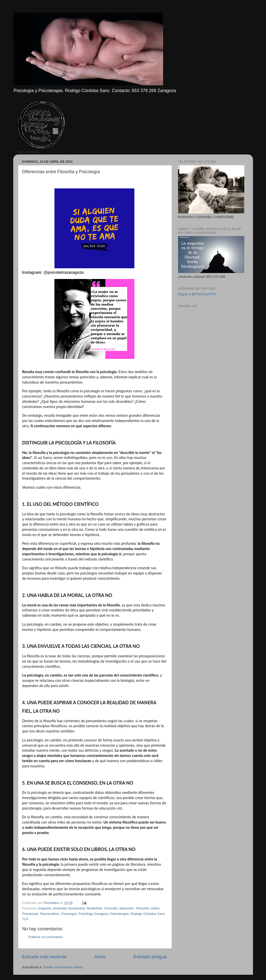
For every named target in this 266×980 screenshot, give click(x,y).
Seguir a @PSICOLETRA (197, 294)
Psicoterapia (119, 914)
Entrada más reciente (44, 957)
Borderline (95, 908)
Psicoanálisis (49, 914)
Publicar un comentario (46, 937)
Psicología (69, 914)
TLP (25, 919)
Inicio (100, 957)
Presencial (30, 914)
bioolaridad (77, 908)
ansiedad (60, 908)
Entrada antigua (150, 957)
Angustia (45, 908)
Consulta (111, 908)
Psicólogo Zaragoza (93, 914)
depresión (127, 908)
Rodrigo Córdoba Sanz (148, 914)
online (155, 908)
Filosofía (142, 908)
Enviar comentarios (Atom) (63, 967)
